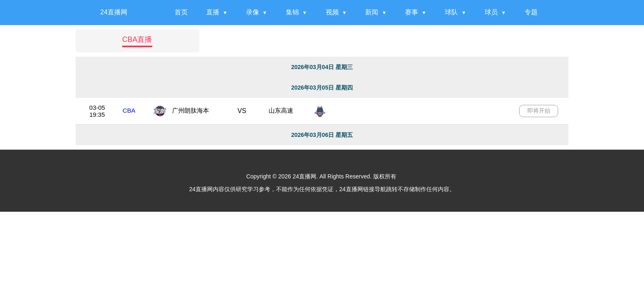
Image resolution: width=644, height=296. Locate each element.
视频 (332, 12)
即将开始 (539, 111)
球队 (451, 12)
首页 (181, 12)
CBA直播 (137, 39)
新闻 (372, 12)
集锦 (292, 12)
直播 (213, 12)
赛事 (412, 12)
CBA (129, 110)
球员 (491, 12)
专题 (531, 12)
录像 (253, 12)
